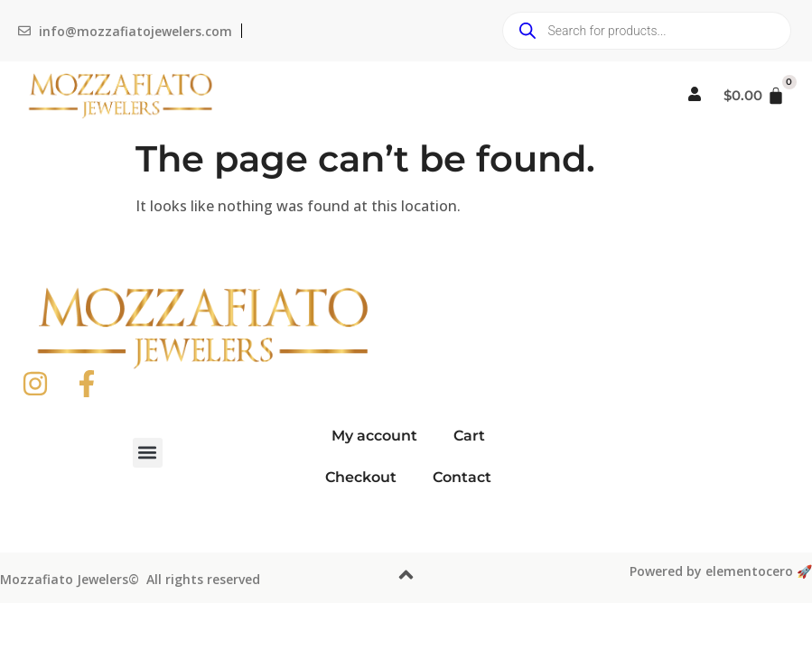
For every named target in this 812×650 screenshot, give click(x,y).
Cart (469, 436)
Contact (462, 477)
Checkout (361, 477)
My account (374, 436)
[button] (148, 453)
